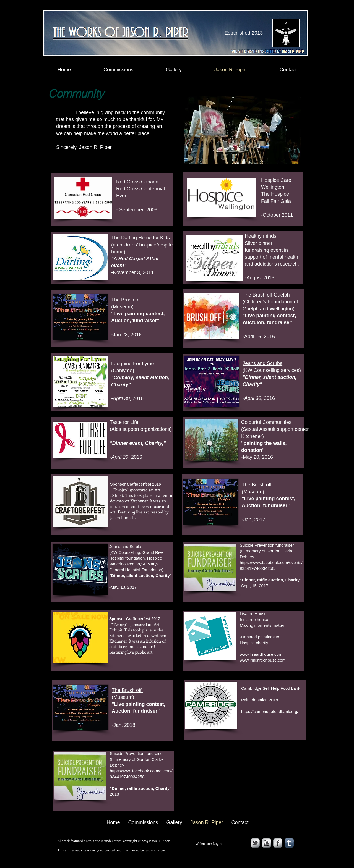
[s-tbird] (255, 843)
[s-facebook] (278, 843)
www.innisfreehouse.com (263, 660)
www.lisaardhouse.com (261, 654)
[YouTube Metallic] (266, 843)
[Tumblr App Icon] (289, 843)
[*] (234, 516)
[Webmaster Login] (208, 843)
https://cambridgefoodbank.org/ (270, 711)
